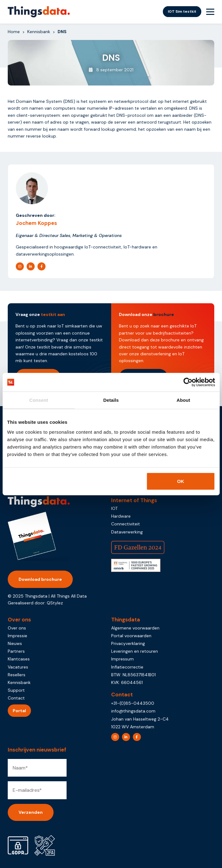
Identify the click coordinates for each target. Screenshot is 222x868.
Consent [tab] (39, 400)
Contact (16, 698)
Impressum (122, 659)
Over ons (17, 628)
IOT (114, 508)
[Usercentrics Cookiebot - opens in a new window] (188, 382)
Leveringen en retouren (135, 651)
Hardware (121, 516)
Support (16, 690)
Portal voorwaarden (131, 636)
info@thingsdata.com (133, 711)
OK (181, 481)
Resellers (17, 675)
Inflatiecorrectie (127, 667)
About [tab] (183, 400)
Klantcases (19, 659)
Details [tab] (111, 400)
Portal (19, 711)
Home (14, 32)
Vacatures (18, 667)
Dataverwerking (127, 532)
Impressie (17, 636)
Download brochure (40, 579)
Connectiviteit (126, 524)
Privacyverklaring (128, 643)
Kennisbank (39, 32)
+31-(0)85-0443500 (133, 703)
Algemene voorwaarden (135, 628)
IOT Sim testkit (182, 11)
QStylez (55, 603)
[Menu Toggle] (210, 12)
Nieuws (15, 643)
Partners (16, 651)
